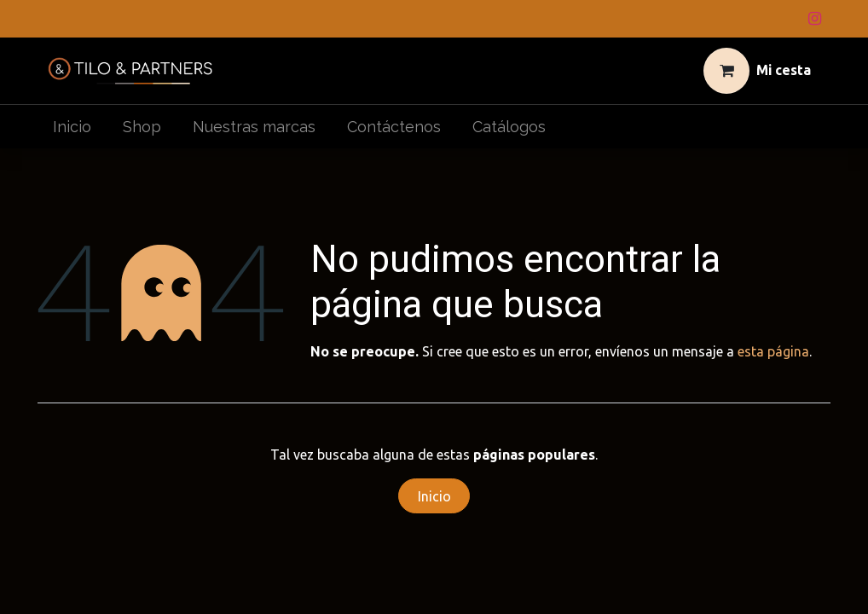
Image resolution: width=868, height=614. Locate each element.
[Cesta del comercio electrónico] (758, 71)
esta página (773, 351)
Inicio (434, 496)
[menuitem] (72, 127)
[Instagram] (814, 19)
